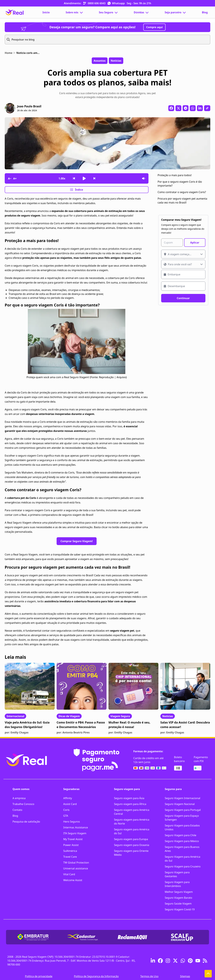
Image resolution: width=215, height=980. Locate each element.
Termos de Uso (149, 976)
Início (46, 12)
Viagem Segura (120, 716)
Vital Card (69, 874)
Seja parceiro (175, 12)
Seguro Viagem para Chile (181, 835)
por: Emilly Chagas (17, 732)
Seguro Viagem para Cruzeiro (183, 866)
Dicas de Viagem (69, 716)
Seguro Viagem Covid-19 (180, 909)
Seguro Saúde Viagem (178, 904)
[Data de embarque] (183, 274)
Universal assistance (76, 868)
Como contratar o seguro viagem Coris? (182, 192)
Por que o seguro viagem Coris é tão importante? (180, 184)
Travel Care (70, 857)
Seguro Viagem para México (182, 841)
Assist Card (70, 804)
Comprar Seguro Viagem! (77, 541)
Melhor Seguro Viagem (179, 892)
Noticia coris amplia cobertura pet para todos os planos (28, 53)
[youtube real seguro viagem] (198, 961)
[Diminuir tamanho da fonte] (10, 178)
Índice (77, 190)
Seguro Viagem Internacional (182, 798)
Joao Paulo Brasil (29, 106)
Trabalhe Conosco (23, 804)
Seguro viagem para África (130, 804)
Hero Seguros (72, 822)
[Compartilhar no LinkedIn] (200, 108)
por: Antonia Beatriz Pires (73, 732)
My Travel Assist (73, 839)
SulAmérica (70, 851)
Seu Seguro (108, 12)
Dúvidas (141, 12)
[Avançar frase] (94, 178)
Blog (205, 12)
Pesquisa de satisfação (26, 822)
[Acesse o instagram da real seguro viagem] (168, 961)
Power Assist (71, 845)
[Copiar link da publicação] (207, 108)
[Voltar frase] (74, 178)
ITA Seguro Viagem (75, 833)
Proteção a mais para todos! (175, 175)
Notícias (168, 716)
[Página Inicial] (14, 12)
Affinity (68, 798)
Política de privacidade (39, 976)
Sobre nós (74, 12)
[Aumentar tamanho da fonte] (15, 178)
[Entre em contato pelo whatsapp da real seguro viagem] (183, 961)
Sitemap (185, 976)
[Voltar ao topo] (208, 974)
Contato (17, 810)
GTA (66, 816)
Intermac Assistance (76, 827)
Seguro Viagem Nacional (180, 804)
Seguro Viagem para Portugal (183, 810)
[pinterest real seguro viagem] (190, 961)
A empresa (19, 798)
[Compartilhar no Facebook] (171, 108)
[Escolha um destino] (183, 264)
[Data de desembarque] (183, 286)
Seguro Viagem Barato (178, 898)
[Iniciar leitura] (84, 178)
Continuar (183, 298)
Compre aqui (154, 27)
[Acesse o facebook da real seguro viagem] (160, 961)
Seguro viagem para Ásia (129, 798)
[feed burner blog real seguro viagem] (205, 961)
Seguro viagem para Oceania (132, 845)
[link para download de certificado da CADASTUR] (83, 937)
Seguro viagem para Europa (131, 839)
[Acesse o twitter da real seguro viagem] (175, 961)
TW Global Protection (76, 863)
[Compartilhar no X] (178, 108)
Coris (66, 810)
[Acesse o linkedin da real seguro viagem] (153, 961)
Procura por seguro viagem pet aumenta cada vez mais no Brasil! (182, 201)
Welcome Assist (73, 880)
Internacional (15, 716)
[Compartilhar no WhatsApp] (193, 108)
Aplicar (195, 243)
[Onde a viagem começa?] (183, 254)
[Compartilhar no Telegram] (186, 108)
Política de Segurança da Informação (96, 976)
